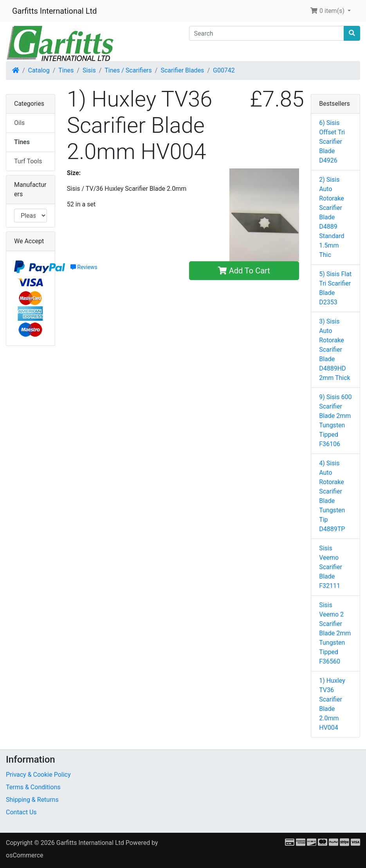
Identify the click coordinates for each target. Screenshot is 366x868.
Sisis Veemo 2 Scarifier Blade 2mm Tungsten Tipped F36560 (335, 633)
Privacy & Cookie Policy (38, 775)
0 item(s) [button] (328, 11)
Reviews (84, 267)
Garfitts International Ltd (54, 11)
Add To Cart (244, 271)
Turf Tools (28, 161)
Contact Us (21, 812)
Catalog (39, 70)
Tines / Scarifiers (128, 70)
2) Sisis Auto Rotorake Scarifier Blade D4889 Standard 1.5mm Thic (332, 217)
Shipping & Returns (32, 800)
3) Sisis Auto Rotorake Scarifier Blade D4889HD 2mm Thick (334, 350)
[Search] (267, 33)
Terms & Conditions (33, 787)
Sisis (89, 70)
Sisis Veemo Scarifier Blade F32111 (331, 567)
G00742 (224, 70)
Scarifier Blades (182, 70)
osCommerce (25, 855)
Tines (66, 70)
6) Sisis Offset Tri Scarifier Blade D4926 (332, 142)
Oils (19, 123)
